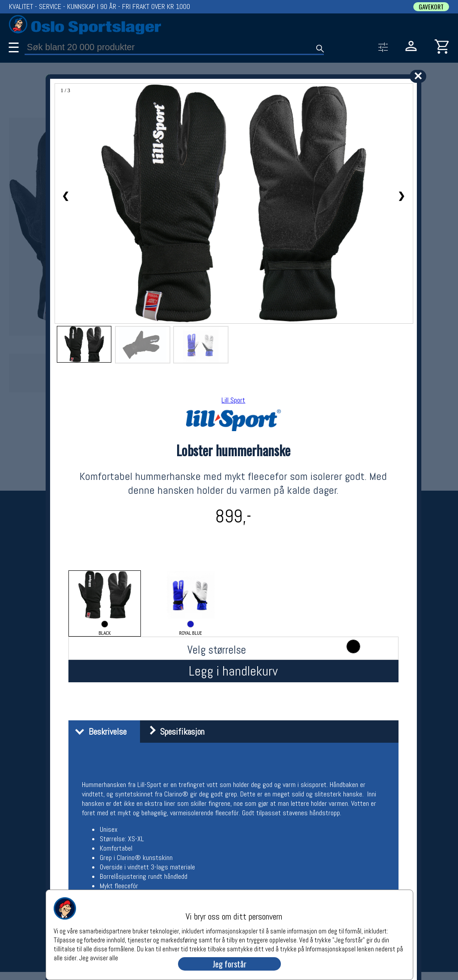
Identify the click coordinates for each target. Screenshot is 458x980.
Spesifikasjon (173, 732)
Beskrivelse (99, 732)
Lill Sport (233, 400)
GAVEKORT (431, 7)
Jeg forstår (229, 964)
